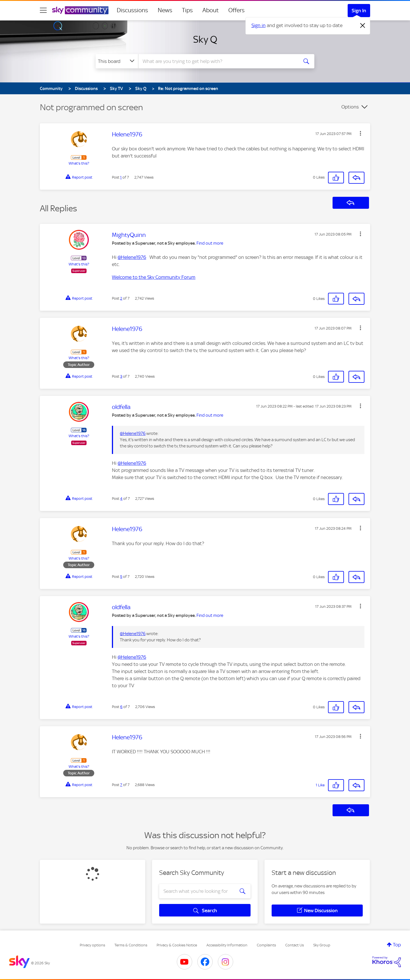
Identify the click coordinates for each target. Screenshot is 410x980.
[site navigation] (43, 10)
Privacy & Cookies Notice (177, 945)
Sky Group (322, 945)
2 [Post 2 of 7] (121, 298)
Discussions (132, 10)
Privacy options (92, 945)
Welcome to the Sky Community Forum (154, 277)
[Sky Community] (80, 10)
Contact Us (295, 945)
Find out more (210, 243)
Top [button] (397, 945)
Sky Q (205, 39)
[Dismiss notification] (363, 26)
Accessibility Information (227, 945)
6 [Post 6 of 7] (121, 707)
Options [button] (350, 107)
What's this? (79, 163)
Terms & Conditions (131, 945)
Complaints (266, 945)
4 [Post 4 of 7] (121, 499)
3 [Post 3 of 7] (121, 376)
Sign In (359, 11)
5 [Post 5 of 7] (121, 577)
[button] (360, 133)
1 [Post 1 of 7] (121, 177)
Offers (236, 10)
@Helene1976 (132, 257)
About (211, 10)
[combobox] (218, 61)
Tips (187, 10)
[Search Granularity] (117, 61)
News (165, 10)
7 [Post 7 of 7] (121, 785)
